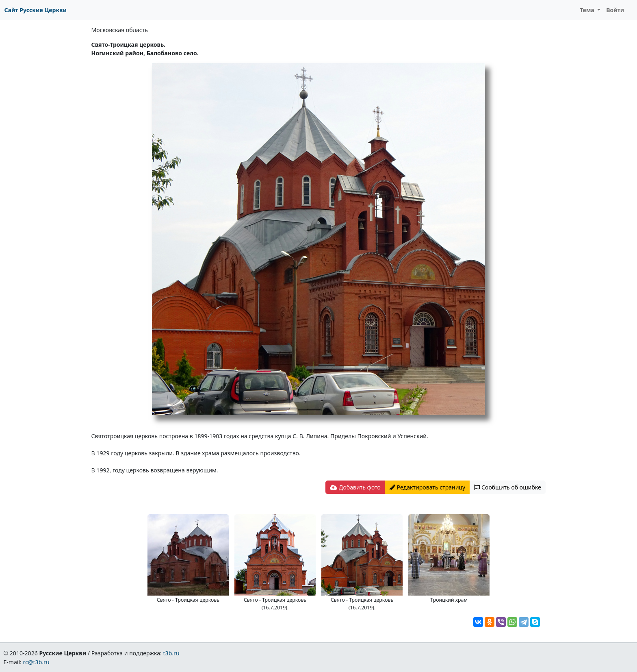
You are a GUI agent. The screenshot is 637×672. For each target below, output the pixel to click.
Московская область (120, 30)
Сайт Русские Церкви (36, 10)
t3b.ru (171, 653)
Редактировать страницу (427, 487)
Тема (588, 10)
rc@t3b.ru (36, 662)
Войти (615, 10)
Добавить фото (355, 487)
